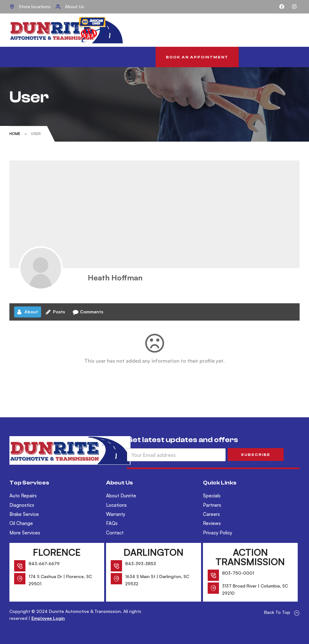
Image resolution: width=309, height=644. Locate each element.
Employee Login (48, 618)
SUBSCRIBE (256, 455)
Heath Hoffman (115, 278)
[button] (197, 57)
